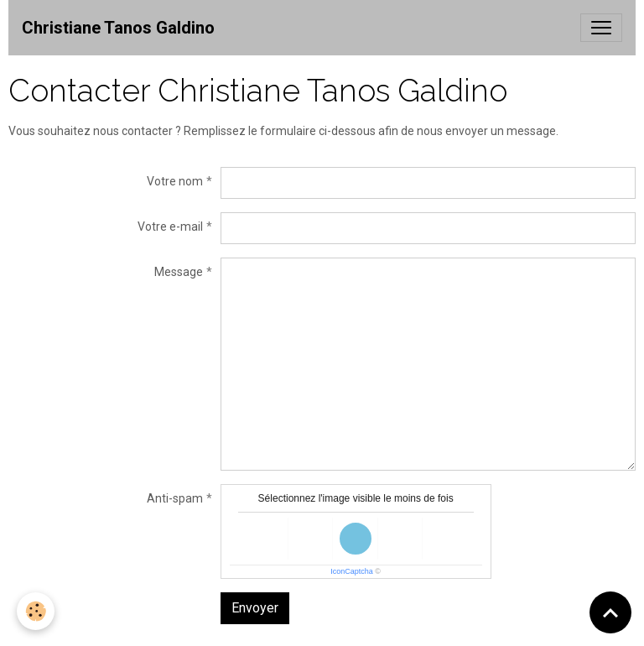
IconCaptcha (352, 571)
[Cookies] (36, 611)
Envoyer (255, 608)
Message (179, 272)
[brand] (118, 28)
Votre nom (175, 181)
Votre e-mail (170, 227)
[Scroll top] (610, 612)
